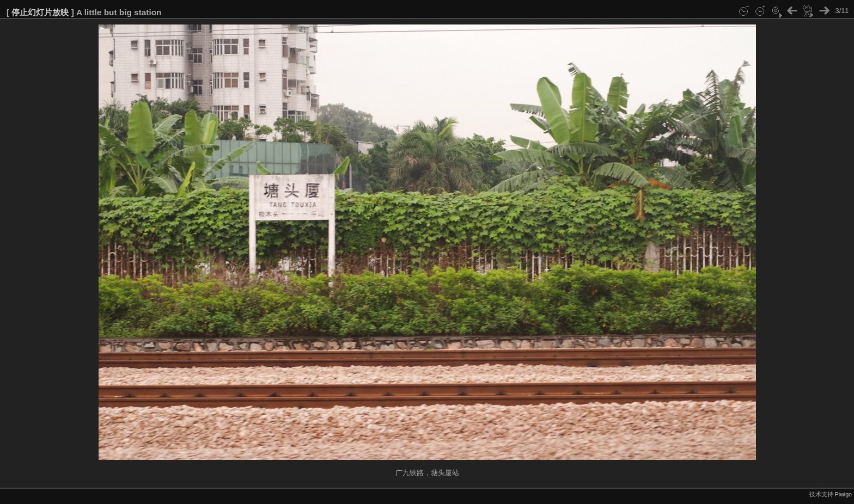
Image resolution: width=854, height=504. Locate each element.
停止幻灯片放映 (40, 12)
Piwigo (843, 494)
